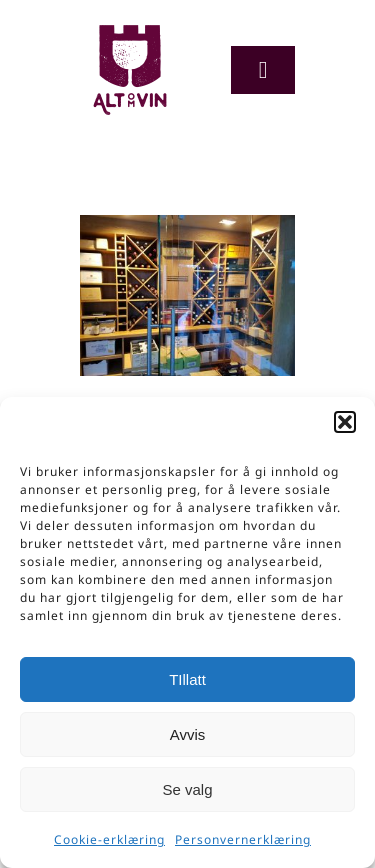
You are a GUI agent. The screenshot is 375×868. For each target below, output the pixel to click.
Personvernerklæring (243, 840)
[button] (345, 422)
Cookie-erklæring (109, 840)
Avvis (188, 735)
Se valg (187, 790)
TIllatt (187, 680)
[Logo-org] (130, 29)
